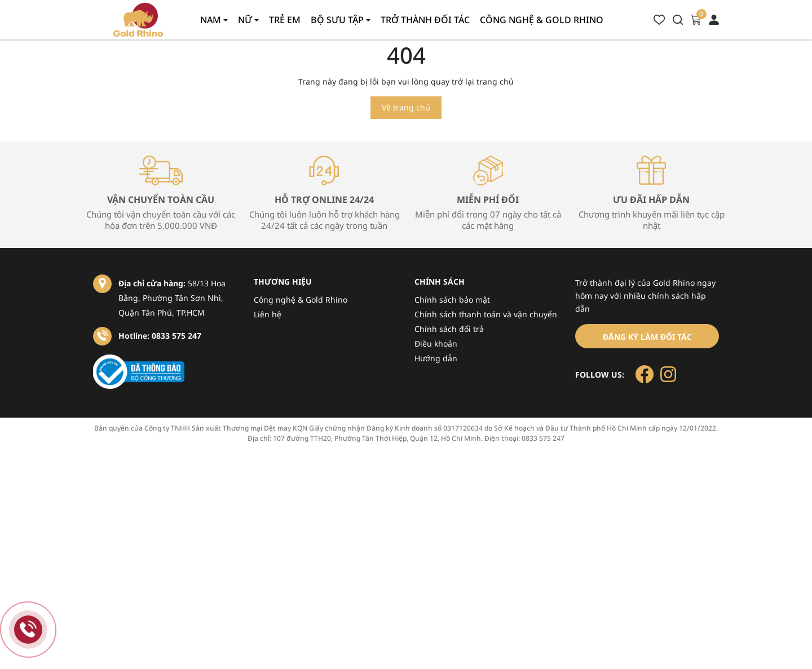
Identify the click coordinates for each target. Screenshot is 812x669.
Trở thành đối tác (425, 20)
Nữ (246, 20)
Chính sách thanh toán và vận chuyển (486, 314)
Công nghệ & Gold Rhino (301, 300)
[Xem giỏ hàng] (696, 19)
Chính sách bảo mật (452, 300)
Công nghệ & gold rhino (542, 20)
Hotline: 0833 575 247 (160, 336)
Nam (212, 20)
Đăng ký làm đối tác (647, 337)
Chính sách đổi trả (449, 329)
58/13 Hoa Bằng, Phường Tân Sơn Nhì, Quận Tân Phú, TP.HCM (172, 298)
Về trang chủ (406, 107)
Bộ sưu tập (338, 20)
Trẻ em (285, 20)
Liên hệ (268, 314)
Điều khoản (436, 344)
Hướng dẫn (436, 358)
